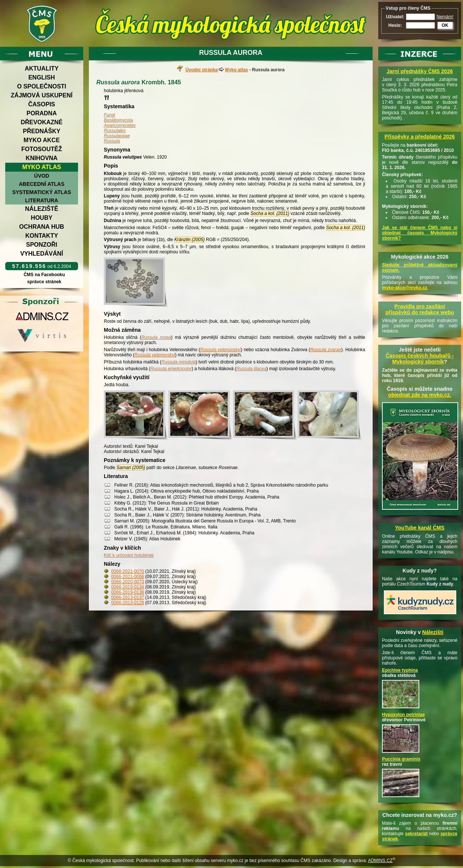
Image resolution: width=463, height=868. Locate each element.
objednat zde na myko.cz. (420, 395)
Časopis (41, 104)
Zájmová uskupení (42, 95)
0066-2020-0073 (128, 582)
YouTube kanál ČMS (420, 528)
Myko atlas (42, 167)
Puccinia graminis (401, 759)
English (42, 77)
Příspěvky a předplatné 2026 (420, 137)
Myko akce (42, 140)
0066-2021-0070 (128, 571)
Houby (42, 218)
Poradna (42, 113)
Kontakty (42, 236)
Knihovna (42, 158)
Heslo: (395, 25)
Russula (112, 141)
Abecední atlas (41, 184)
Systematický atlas (42, 192)
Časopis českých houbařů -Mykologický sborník (420, 359)
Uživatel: (395, 17)
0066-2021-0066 (128, 577)
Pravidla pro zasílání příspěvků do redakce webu (420, 309)
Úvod (41, 176)
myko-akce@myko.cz (405, 288)
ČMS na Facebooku (44, 275)
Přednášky (41, 131)
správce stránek (44, 282)
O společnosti (42, 86)
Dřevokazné (41, 122)
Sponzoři (42, 245)
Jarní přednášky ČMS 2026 (420, 71)
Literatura (41, 200)
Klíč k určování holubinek (129, 555)
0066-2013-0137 (128, 597)
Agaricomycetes (120, 125)
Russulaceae (117, 136)
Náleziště (42, 209)
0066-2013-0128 (128, 603)
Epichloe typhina (400, 670)
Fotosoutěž (42, 149)
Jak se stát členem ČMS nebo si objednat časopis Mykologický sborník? (420, 233)
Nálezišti (433, 632)
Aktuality (42, 68)
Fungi (109, 115)
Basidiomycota (118, 120)
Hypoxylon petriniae (403, 715)
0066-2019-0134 (128, 587)
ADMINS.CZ (380, 861)
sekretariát (417, 834)
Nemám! (445, 17)
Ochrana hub (41, 227)
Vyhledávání (42, 254)
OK (445, 25)
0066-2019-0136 (128, 592)
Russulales (115, 131)
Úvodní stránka (201, 70)
